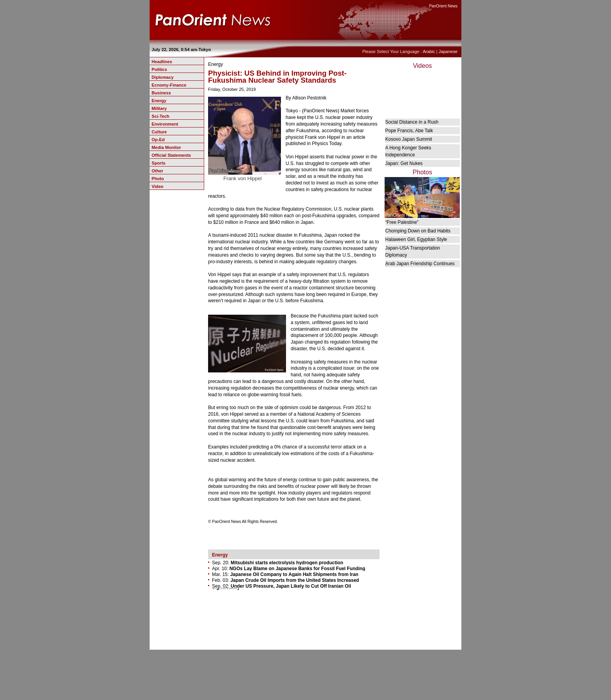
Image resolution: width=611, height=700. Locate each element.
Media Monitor (166, 147)
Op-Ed (158, 140)
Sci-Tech (161, 116)
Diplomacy (162, 77)
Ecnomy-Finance (169, 85)
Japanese (448, 51)
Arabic (429, 51)
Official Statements (171, 155)
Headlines (162, 62)
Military (159, 108)
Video (157, 186)
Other (157, 171)
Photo (158, 179)
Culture (159, 132)
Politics (159, 69)
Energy (159, 101)
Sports (158, 163)
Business (161, 93)
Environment (165, 124)
